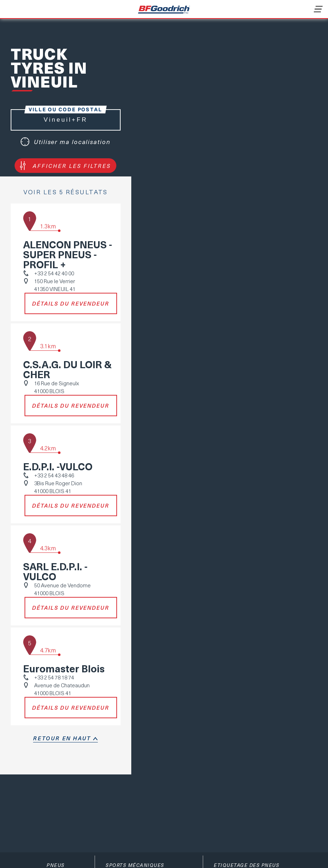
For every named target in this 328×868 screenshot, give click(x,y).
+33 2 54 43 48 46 (54, 475)
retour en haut (62, 738)
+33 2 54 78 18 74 (54, 677)
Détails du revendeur (71, 303)
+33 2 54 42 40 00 (54, 273)
